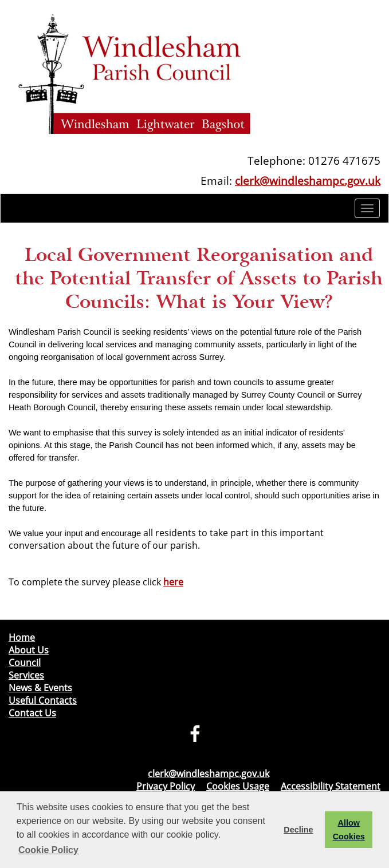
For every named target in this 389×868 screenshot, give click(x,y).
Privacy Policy (166, 786)
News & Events (40, 688)
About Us (29, 650)
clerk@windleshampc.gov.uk (308, 181)
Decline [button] (298, 830)
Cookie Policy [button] (48, 850)
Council (25, 663)
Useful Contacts (43, 700)
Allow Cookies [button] (349, 830)
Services (26, 675)
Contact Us (32, 713)
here (173, 582)
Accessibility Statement (331, 786)
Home (22, 637)
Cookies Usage (238, 786)
